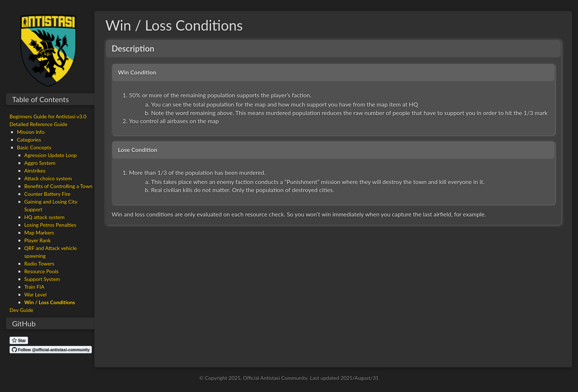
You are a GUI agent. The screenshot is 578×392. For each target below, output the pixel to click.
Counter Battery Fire (47, 194)
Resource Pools (41, 271)
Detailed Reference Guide (39, 124)
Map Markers (39, 233)
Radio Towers (39, 263)
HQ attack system (44, 217)
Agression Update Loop (51, 155)
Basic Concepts (34, 147)
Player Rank (38, 240)
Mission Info (31, 132)
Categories (29, 140)
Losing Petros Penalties (50, 225)
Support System (42, 279)
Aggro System (40, 163)
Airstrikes (35, 171)
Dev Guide (22, 310)
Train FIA (34, 287)
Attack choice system (48, 178)
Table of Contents (41, 99)
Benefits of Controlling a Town (58, 186)
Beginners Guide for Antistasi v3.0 (48, 116)
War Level (36, 294)
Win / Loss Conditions (50, 302)
